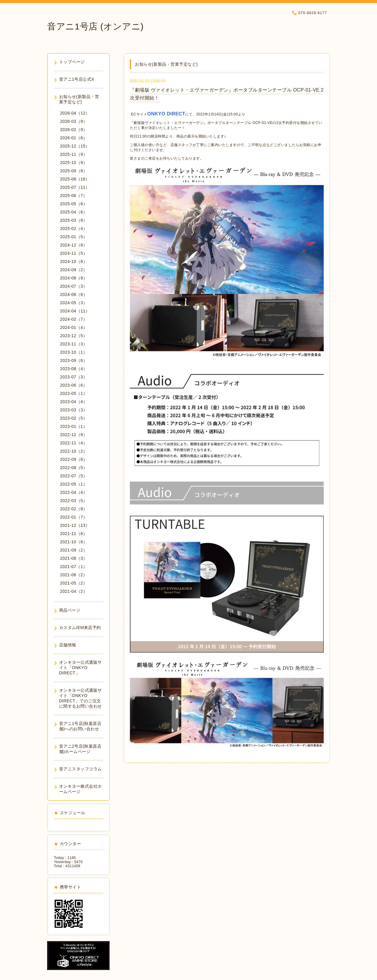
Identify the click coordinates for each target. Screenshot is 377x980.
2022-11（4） (74, 443)
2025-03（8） (74, 220)
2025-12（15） (75, 146)
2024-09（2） (74, 270)
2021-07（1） (74, 567)
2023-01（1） (74, 426)
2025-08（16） (75, 179)
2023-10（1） (74, 352)
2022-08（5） (74, 468)
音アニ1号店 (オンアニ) (95, 26)
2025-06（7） (74, 196)
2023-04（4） (74, 402)
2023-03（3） (74, 410)
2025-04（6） (74, 212)
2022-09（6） (74, 459)
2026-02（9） (74, 130)
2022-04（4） (74, 492)
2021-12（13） (75, 525)
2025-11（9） (74, 154)
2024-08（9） (74, 278)
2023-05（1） (74, 393)
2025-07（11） (75, 187)
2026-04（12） (75, 113)
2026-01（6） (74, 138)
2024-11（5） (74, 253)
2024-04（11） (75, 311)
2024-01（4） (74, 327)
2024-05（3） (74, 303)
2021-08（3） (74, 558)
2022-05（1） (74, 484)
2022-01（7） (74, 517)
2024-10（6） (74, 261)
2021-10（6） (74, 542)
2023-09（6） (74, 360)
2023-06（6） (74, 385)
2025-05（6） (74, 204)
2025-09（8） (74, 171)
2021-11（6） (74, 534)
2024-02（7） (74, 319)
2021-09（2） (74, 550)
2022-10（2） (74, 451)
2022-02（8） (74, 509)
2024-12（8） (74, 245)
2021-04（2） (74, 591)
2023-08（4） (74, 369)
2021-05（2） (74, 583)
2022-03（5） (74, 501)
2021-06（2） (74, 575)
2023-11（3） (74, 344)
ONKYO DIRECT (166, 114)
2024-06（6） (74, 294)
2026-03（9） (74, 121)
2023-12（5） (74, 336)
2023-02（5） (74, 418)
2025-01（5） (74, 237)
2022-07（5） (74, 476)
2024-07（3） (74, 286)
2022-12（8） (74, 435)
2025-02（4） (74, 229)
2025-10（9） (74, 163)
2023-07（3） (74, 377)
